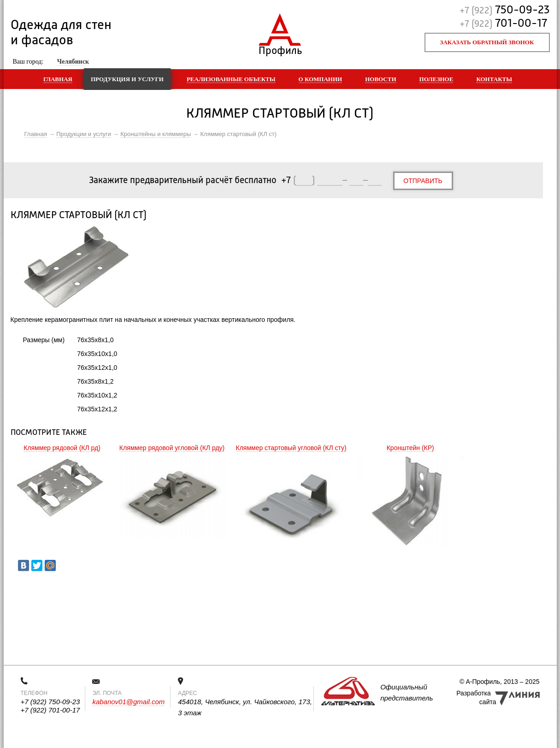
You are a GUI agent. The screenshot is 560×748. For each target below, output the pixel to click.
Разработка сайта (476, 698)
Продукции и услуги (84, 134)
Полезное (436, 79)
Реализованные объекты (231, 79)
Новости (380, 79)
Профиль (280, 49)
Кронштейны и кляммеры (156, 134)
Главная (58, 79)
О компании (321, 79)
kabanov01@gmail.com (128, 702)
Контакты (494, 79)
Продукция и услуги (127, 79)
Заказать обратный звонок (487, 42)
